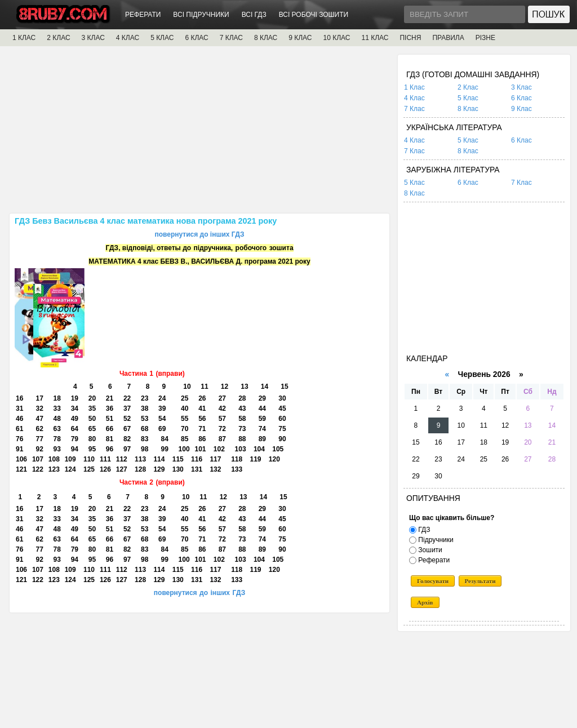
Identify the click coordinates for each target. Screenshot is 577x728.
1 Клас (414, 87)
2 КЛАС (58, 38)
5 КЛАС (162, 38)
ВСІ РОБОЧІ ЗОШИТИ (314, 15)
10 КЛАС (337, 38)
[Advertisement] (199, 134)
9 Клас (521, 109)
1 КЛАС (24, 38)
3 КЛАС (93, 38)
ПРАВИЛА (448, 38)
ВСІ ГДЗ (254, 15)
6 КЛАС (196, 38)
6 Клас (521, 98)
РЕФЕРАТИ (143, 15)
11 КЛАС (375, 38)
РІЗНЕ (485, 38)
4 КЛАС (128, 38)
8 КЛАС (266, 38)
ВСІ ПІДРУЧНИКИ (201, 15)
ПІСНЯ (410, 38)
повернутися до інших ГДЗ (199, 234)
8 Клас (468, 109)
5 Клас (468, 98)
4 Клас (414, 98)
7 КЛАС (231, 38)
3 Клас (521, 87)
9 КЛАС (300, 38)
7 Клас (414, 109)
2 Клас (468, 87)
